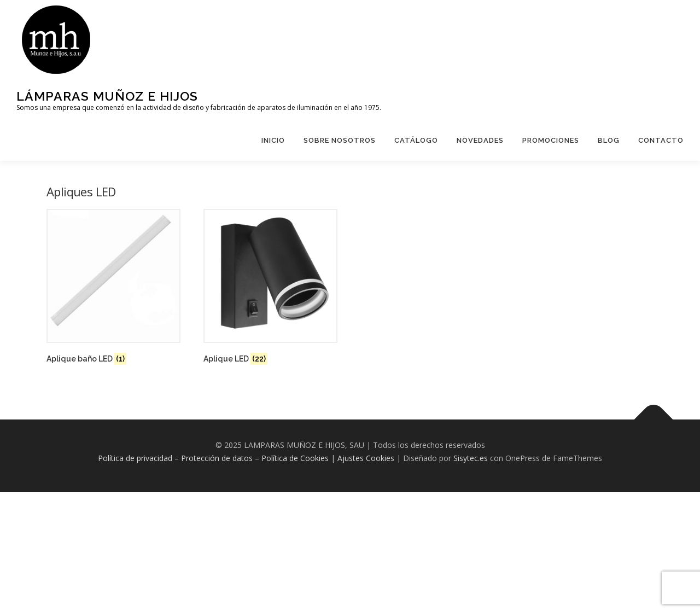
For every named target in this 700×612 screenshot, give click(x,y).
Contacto (661, 140)
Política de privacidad (135, 458)
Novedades (480, 140)
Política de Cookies (295, 458)
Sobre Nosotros (340, 140)
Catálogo (416, 140)
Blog (609, 140)
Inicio (273, 140)
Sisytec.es (471, 458)
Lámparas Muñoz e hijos (107, 96)
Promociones (551, 140)
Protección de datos (217, 458)
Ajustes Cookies (366, 458)
